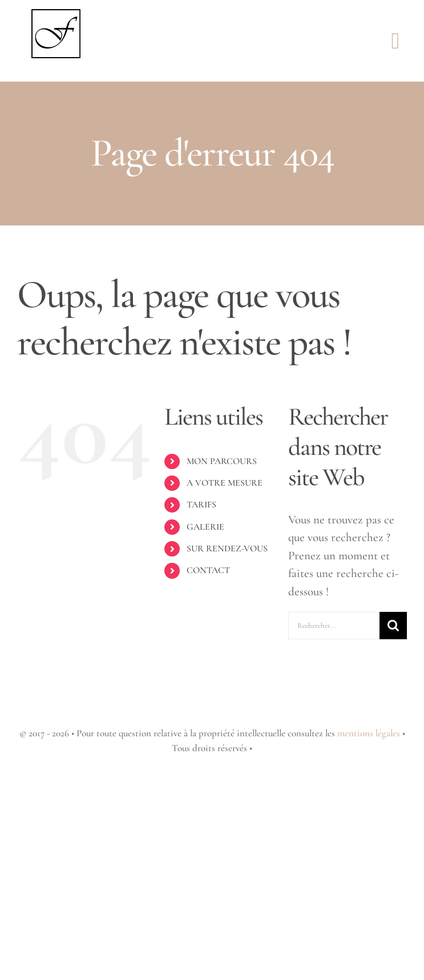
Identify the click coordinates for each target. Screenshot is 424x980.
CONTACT (208, 570)
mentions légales (369, 733)
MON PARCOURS (222, 461)
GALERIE (205, 527)
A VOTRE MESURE (225, 483)
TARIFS (201, 505)
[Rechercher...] (334, 626)
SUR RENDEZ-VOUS (227, 549)
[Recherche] (393, 626)
